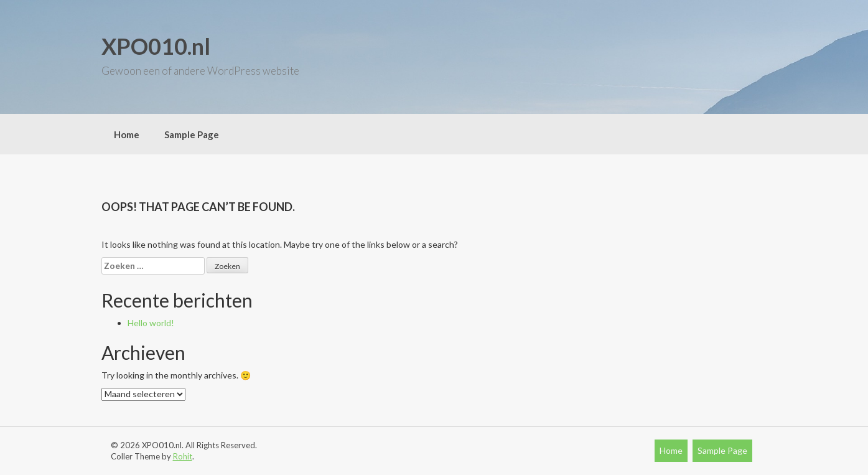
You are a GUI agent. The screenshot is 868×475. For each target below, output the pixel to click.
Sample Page (192, 134)
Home (127, 134)
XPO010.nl (156, 46)
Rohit (183, 456)
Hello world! (151, 323)
